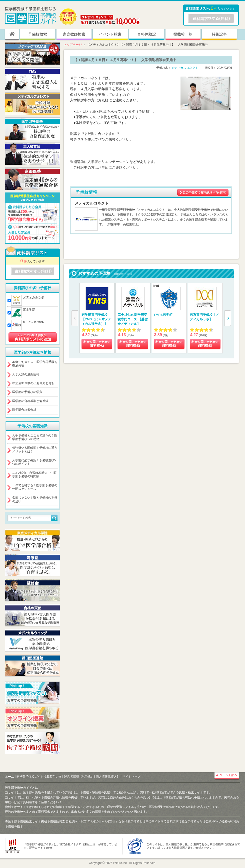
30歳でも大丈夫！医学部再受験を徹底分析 (35, 364)
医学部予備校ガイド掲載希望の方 (39, 777)
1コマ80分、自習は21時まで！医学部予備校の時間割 (34, 475)
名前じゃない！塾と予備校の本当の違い (35, 499)
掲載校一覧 (183, 34)
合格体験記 (147, 34)
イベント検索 (110, 34)
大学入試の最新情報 (26, 374)
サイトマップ (131, 777)
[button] (228, 318)
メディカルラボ (33, 297)
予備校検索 (38, 34)
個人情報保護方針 (108, 777)
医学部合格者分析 (24, 410)
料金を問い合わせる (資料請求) (97, 344)
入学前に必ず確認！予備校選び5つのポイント (34, 462)
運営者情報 (71, 777)
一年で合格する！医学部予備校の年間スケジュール (35, 487)
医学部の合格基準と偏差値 (30, 401)
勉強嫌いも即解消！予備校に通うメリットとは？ (35, 450)
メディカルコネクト (185, 68)
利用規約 (87, 777)
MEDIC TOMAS (33, 322)
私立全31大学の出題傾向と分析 (33, 383)
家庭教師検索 (74, 34)
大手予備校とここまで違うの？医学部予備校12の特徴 (35, 437)
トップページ (73, 45)
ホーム (9, 777)
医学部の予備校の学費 (27, 392)
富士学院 (29, 310)
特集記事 (219, 34)
